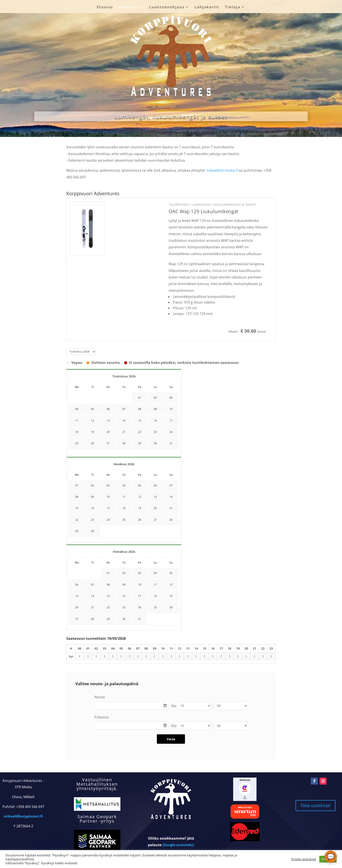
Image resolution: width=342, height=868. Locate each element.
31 (171, 443)
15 (140, 421)
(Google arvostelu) (178, 845)
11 (77, 421)
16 (155, 421)
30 (155, 443)
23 (155, 432)
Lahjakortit (207, 7)
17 (171, 421)
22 (140, 432)
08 (77, 497)
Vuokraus (129, 7)
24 (171, 432)
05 (140, 485)
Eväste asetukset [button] (304, 859)
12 (92, 421)
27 (108, 443)
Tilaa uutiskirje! (315, 805)
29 (140, 443)
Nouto (100, 697)
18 (77, 432)
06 (155, 485)
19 (92, 432)
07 (171, 485)
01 (77, 485)
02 (92, 485)
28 (124, 443)
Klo (174, 706)
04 (124, 485)
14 (124, 421)
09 (92, 497)
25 (77, 443)
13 (108, 421)
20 (108, 432)
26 (92, 443)
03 (108, 485)
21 (124, 432)
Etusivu (105, 7)
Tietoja (233, 7)
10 (171, 409)
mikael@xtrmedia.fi (222, 170)
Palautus (102, 717)
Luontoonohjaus (167, 7)
